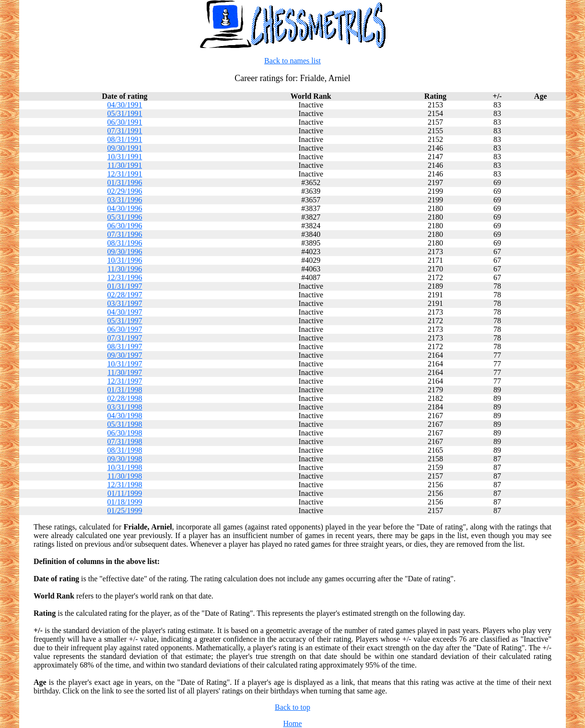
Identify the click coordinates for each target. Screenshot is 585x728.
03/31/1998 (125, 407)
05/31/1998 (125, 424)
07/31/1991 (125, 131)
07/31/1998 (125, 441)
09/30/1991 (125, 148)
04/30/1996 (125, 208)
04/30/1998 (125, 416)
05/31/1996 (125, 217)
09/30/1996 (125, 252)
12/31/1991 (125, 174)
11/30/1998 (125, 476)
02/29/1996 (125, 191)
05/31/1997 (125, 321)
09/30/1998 (125, 459)
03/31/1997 (125, 303)
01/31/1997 (125, 286)
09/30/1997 (125, 355)
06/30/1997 (125, 329)
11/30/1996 (125, 269)
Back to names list (292, 61)
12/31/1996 (125, 277)
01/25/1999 (125, 511)
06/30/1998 (125, 433)
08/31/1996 (125, 243)
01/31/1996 (125, 182)
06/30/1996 (125, 226)
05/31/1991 (125, 113)
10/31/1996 (125, 260)
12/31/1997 (125, 381)
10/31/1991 (125, 157)
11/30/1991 (125, 165)
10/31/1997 (125, 364)
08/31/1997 (125, 346)
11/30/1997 (125, 372)
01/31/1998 (125, 390)
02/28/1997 (125, 295)
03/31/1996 (125, 200)
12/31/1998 (125, 485)
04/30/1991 (125, 105)
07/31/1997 (125, 338)
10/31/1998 (125, 467)
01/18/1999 (125, 502)
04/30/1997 (125, 312)
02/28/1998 (125, 398)
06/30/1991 (125, 122)
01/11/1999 (125, 493)
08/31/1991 (125, 139)
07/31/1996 (125, 234)
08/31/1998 (125, 450)
